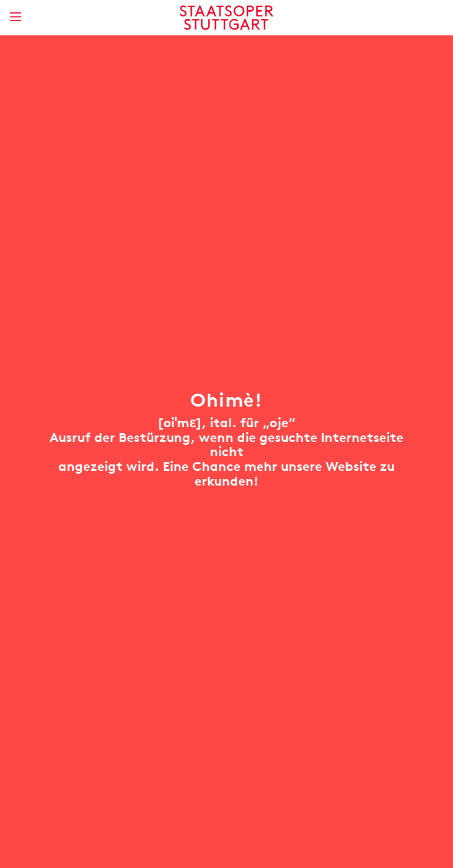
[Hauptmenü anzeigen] (15, 17)
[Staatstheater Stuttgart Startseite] (227, 18)
